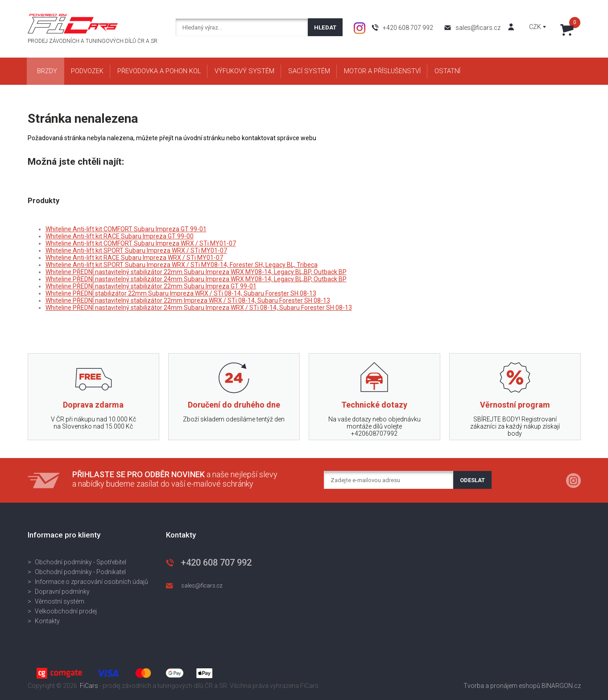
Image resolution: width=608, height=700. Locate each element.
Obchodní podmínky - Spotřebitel (81, 562)
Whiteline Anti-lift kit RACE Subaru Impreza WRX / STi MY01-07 (134, 258)
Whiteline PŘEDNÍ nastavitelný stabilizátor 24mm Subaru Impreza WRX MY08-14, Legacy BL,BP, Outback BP (196, 279)
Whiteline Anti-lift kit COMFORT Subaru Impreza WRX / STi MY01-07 (141, 243)
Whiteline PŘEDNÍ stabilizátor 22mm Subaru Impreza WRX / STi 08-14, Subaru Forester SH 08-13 (181, 293)
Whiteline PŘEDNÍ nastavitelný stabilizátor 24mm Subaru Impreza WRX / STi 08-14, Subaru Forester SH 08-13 (199, 308)
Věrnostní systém (60, 601)
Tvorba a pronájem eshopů (502, 686)
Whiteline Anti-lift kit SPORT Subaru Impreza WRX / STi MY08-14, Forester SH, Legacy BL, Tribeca (182, 265)
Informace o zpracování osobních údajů (91, 582)
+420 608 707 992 (408, 28)
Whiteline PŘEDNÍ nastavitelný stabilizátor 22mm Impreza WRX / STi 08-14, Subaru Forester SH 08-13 (188, 300)
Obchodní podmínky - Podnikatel (80, 572)
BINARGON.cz (561, 686)
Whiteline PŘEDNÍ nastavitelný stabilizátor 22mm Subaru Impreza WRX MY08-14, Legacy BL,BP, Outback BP (196, 272)
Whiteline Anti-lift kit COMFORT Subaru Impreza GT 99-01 (126, 229)
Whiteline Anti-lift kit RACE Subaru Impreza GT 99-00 (120, 236)
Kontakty (47, 621)
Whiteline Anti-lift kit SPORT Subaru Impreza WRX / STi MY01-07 (136, 250)
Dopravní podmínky (62, 592)
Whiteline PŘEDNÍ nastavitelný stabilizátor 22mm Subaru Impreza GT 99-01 (151, 286)
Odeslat (472, 480)
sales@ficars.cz (478, 28)
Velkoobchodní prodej (66, 611)
